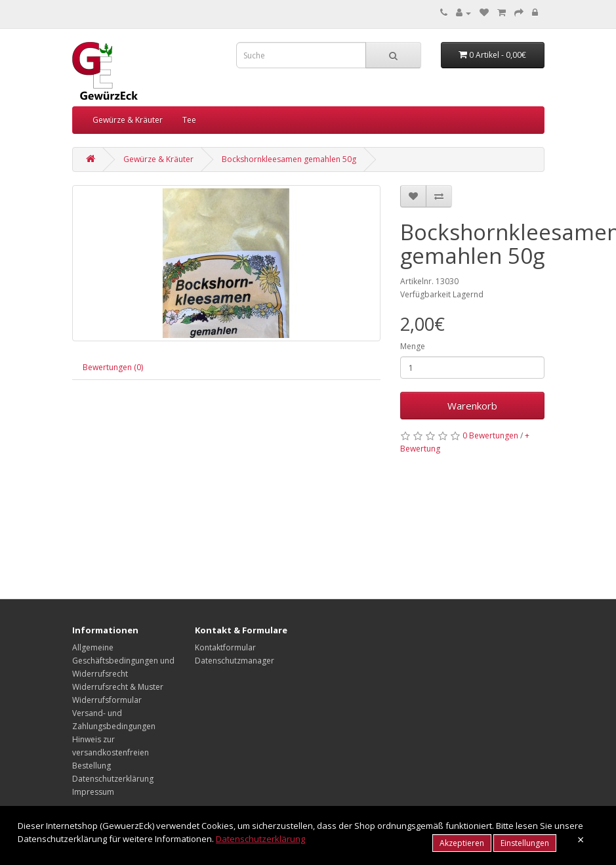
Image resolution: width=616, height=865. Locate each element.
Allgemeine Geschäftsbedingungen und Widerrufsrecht (123, 661)
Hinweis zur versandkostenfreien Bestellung (111, 752)
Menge (413, 346)
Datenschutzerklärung (113, 779)
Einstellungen (525, 843)
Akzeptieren (462, 843)
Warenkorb (472, 406)
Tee (189, 120)
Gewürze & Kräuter (128, 120)
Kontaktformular (225, 647)
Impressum (93, 792)
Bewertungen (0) (113, 367)
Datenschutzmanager (235, 661)
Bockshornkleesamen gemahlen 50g (289, 159)
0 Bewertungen (490, 435)
